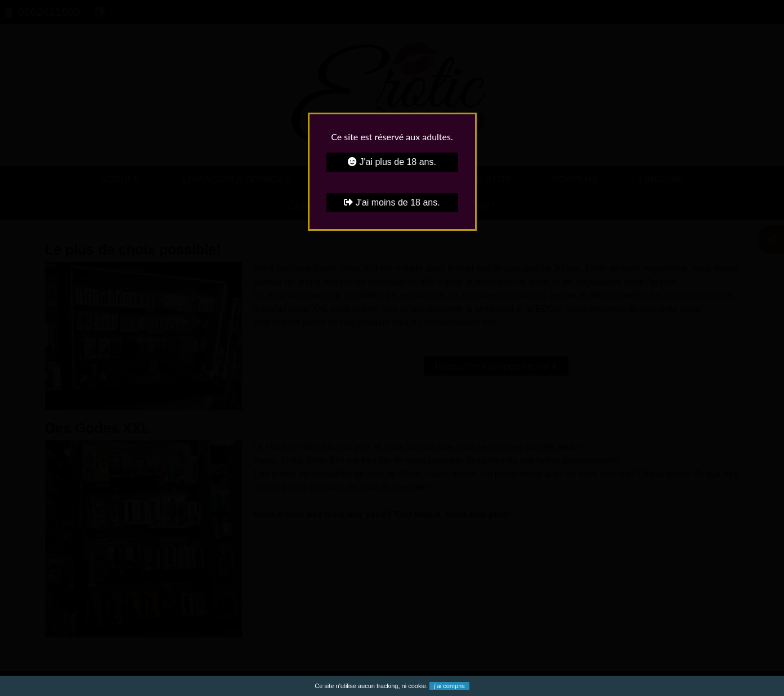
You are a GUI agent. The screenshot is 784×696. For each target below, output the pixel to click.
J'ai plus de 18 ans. (392, 162)
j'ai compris (449, 686)
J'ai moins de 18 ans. (392, 202)
